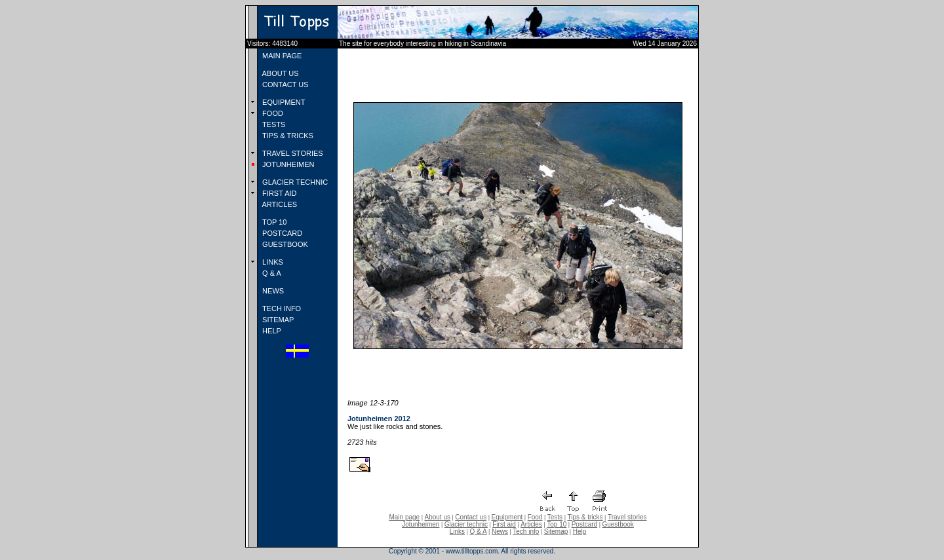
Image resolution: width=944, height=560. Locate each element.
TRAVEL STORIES (292, 153)
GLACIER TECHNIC (294, 182)
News (500, 532)
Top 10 (557, 524)
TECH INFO (281, 308)
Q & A (271, 273)
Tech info (526, 532)
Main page (404, 517)
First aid (504, 524)
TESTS (273, 124)
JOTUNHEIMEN (287, 164)
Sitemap (556, 532)
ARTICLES (279, 204)
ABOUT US (279, 73)
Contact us (471, 517)
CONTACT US (285, 84)
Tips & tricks (585, 517)
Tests (555, 517)
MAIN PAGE (281, 56)
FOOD (272, 113)
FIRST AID (278, 193)
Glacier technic (466, 524)
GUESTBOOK (284, 244)
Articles (531, 524)
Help (580, 532)
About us (438, 517)
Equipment (507, 517)
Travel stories (627, 517)
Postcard (584, 524)
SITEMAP (277, 320)
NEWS (272, 291)
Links (457, 532)
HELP (271, 331)
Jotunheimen (421, 524)
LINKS (272, 262)
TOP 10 (273, 222)
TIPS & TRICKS (287, 136)
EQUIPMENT (283, 102)
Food (535, 517)
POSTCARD (281, 233)
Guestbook (618, 524)
